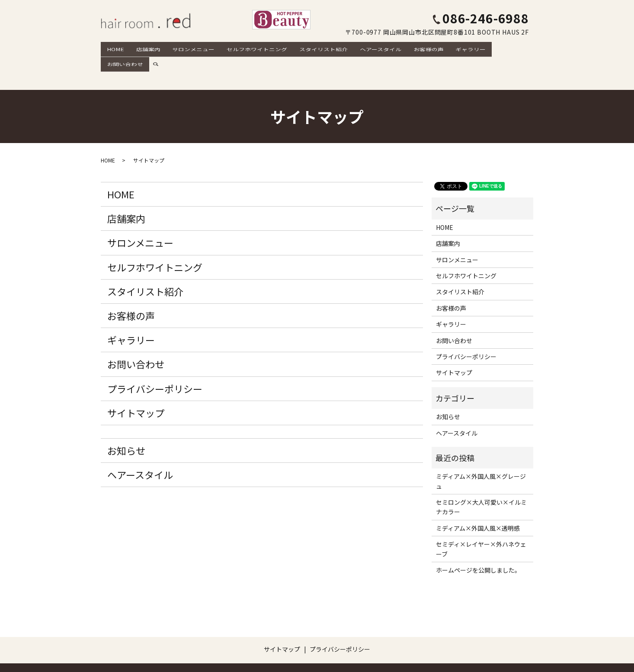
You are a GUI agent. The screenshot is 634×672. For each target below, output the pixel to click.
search (530, 48)
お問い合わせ (497, 48)
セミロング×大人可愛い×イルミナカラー (481, 477)
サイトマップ (136, 382)
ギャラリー (454, 48)
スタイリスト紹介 (314, 48)
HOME (115, 48)
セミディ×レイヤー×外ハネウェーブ (481, 519)
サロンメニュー (188, 48)
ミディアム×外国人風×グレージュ (481, 451)
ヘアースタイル (368, 48)
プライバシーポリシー (155, 358)
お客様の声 (414, 48)
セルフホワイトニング (250, 48)
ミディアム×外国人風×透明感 (478, 498)
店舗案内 (145, 48)
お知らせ (126, 420)
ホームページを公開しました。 (478, 540)
